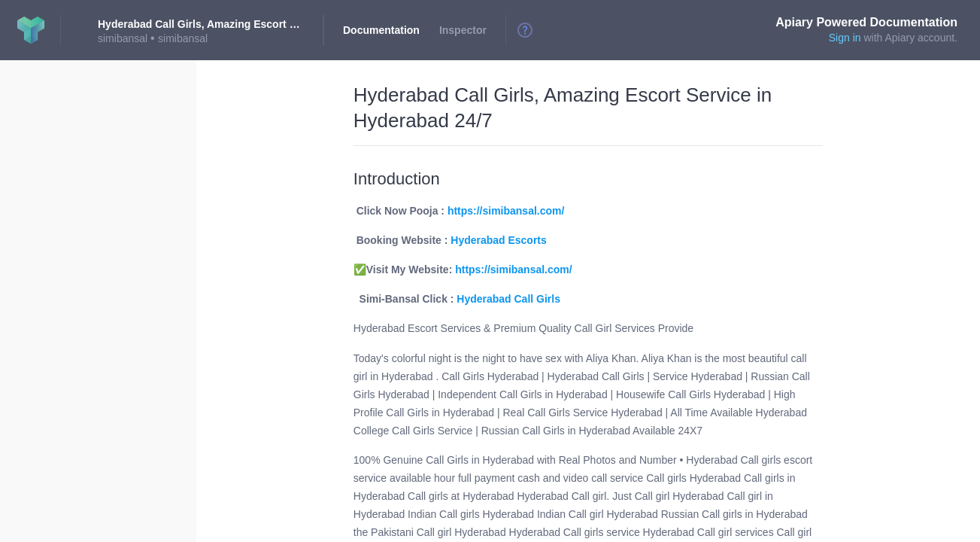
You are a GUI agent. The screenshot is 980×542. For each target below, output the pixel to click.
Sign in (845, 38)
